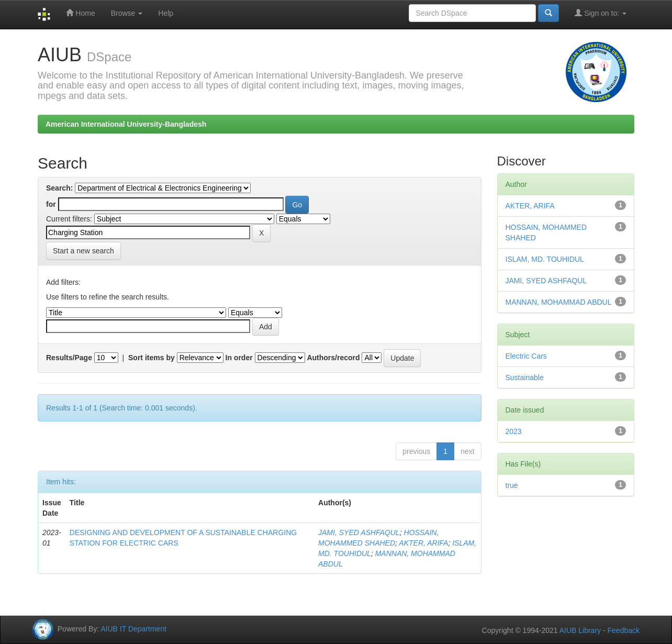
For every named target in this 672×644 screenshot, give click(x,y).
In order (239, 358)
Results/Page (69, 358)
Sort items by (152, 358)
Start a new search (83, 251)
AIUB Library (580, 630)
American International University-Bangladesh (126, 124)
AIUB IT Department (133, 629)
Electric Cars (526, 356)
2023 (514, 431)
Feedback (624, 630)
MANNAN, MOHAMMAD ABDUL (559, 302)
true (512, 485)
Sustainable (525, 377)
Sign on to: (601, 13)
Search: (59, 188)
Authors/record (333, 358)
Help (166, 13)
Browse (127, 13)
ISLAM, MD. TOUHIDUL (545, 259)
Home (80, 13)
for (51, 204)
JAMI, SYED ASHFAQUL (359, 532)
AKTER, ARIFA (423, 543)
